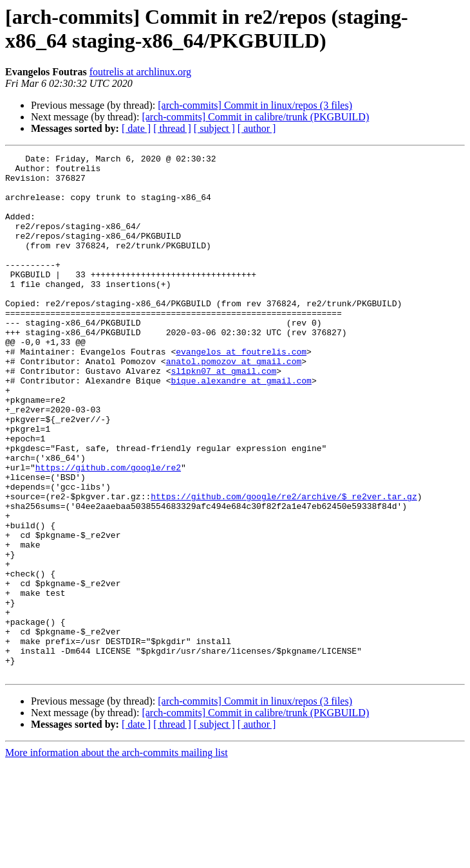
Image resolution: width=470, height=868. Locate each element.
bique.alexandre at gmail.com (241, 427)
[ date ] (136, 128)
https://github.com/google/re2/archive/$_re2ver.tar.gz (284, 566)
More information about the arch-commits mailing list (117, 857)
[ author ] (257, 128)
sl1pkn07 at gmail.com (223, 415)
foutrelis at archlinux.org (140, 72)
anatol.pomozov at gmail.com (234, 403)
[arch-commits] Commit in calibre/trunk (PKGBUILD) (255, 117)
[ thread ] (172, 128)
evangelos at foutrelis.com (241, 392)
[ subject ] (214, 128)
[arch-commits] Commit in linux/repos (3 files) (255, 105)
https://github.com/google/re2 (108, 531)
